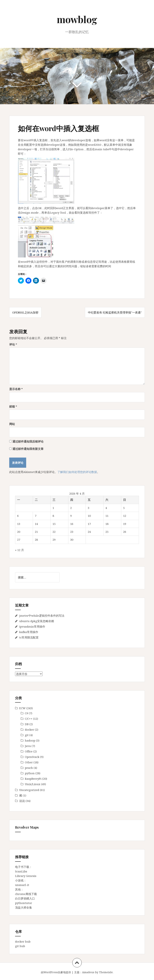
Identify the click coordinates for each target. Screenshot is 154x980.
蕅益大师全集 (24, 907)
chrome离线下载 (26, 894)
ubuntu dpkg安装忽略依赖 (37, 621)
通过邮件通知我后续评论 (28, 441)
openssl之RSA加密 (25, 312)
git (27, 735)
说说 (22, 801)
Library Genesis (26, 876)
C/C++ (29, 719)
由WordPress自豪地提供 (56, 972)
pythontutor (24, 903)
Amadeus (88, 972)
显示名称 (16, 389)
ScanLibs (21, 871)
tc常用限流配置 (29, 637)
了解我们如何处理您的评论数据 (77, 472)
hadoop (30, 740)
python (30, 773)
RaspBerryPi (33, 779)
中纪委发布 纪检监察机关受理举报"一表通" (115, 312)
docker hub (23, 941)
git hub (20, 946)
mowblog (77, 19)
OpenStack (32, 757)
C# (26, 713)
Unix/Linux (33, 784)
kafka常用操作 (29, 632)
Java (28, 746)
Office (29, 751)
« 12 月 (19, 550)
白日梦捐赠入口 (25, 898)
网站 (12, 424)
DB (27, 724)
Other (29, 762)
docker (29, 729)
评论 (13, 344)
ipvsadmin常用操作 (32, 626)
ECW (22, 708)
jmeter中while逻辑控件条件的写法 (42, 616)
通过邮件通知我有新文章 (28, 449)
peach (29, 768)
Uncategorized (29, 790)
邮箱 (13, 406)
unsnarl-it (22, 885)
